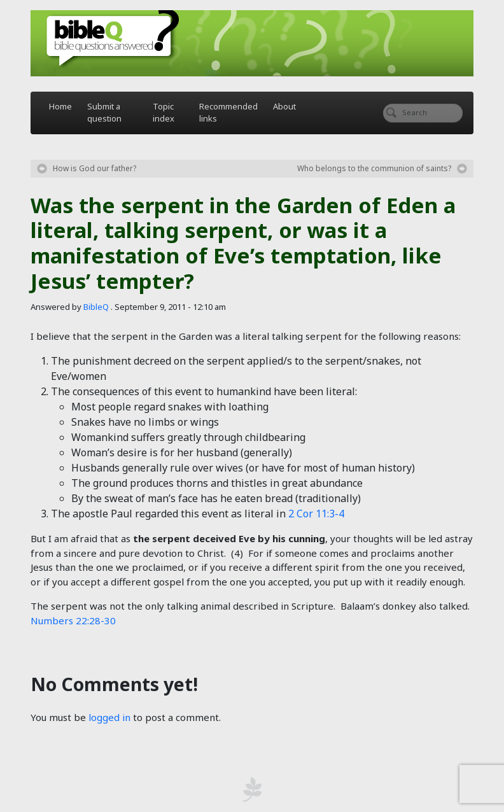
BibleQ (96, 307)
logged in (109, 717)
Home (60, 106)
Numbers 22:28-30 (73, 620)
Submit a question (104, 113)
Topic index (164, 113)
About (284, 106)
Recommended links (228, 113)
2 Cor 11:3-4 (316, 514)
